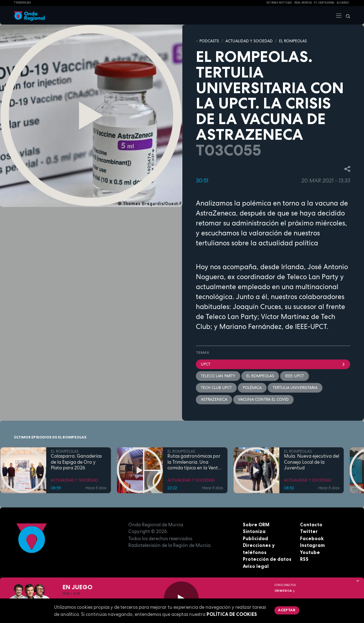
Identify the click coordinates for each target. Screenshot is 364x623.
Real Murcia (303, 3)
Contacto (311, 525)
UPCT (273, 364)
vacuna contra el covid (263, 399)
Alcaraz (343, 3)
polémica (252, 388)
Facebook (312, 538)
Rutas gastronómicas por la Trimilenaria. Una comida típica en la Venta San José (194, 462)
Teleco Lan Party (218, 376)
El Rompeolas (260, 376)
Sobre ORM (256, 525)
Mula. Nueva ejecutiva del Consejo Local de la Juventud (312, 462)
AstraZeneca (214, 399)
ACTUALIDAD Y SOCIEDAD (249, 41)
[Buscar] (346, 15)
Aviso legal (256, 566)
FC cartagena (324, 3)
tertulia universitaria (295, 388)
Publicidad (255, 538)
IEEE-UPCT (295, 376)
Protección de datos (267, 559)
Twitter (309, 531)
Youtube (310, 552)
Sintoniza (254, 531)
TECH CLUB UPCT (216, 388)
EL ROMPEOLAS (293, 41)
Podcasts (209, 41)
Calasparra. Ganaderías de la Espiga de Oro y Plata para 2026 (76, 462)
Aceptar (287, 610)
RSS (304, 559)
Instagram (312, 545)
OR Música (285, 591)
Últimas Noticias (279, 3)
